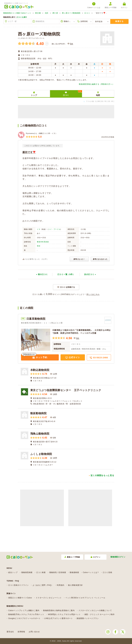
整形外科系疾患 (43, 242)
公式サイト (74, 357)
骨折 (39, 246)
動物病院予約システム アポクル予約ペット (26, 614)
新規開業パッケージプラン (88, 618)
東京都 (38, 13)
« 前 (42, 274)
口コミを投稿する (68, 287)
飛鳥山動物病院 (40, 434)
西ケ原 (55, 13)
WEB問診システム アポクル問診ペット (64, 614)
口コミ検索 (41, 572)
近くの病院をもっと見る (102, 475)
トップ (34, 95)
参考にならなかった (100, 259)
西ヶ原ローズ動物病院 (71, 13)
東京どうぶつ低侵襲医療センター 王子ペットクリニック (66, 390)
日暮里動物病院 (36, 319)
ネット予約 (41, 357)
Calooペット (17, 13)
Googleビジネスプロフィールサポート (24, 618)
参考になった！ (79, 259)
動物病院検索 (27, 572)
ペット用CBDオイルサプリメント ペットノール (85, 598)
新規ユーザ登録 (111, 5)
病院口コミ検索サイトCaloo (20, 598)
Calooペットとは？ (91, 572)
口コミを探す (22, 17)
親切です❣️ (29, 152)
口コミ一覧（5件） (66, 274)
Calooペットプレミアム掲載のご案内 (24, 610)
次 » (90, 274)
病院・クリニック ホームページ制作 (100, 614)
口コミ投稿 (107, 572)
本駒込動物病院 (40, 370)
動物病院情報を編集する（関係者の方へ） (96, 84)
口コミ (87, 13)
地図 (98, 95)
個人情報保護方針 (75, 585)
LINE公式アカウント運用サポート (59, 618)
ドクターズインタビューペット (49, 598)
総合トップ (13, 572)
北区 (47, 13)
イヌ (39, 229)
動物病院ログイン (118, 557)
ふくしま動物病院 (41, 454)
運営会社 (10, 632)
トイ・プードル (54, 229)
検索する (119, 21)
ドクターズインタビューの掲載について (95, 610)
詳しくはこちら (93, 294)
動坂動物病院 (39, 413)
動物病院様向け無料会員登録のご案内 (59, 610)
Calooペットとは (94, 5)
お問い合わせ (34, 632)
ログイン (124, 5)
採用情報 (21, 632)
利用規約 (60, 585)
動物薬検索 (74, 572)
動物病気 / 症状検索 (58, 572)
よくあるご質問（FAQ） (43, 585)
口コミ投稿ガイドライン (19, 585)
